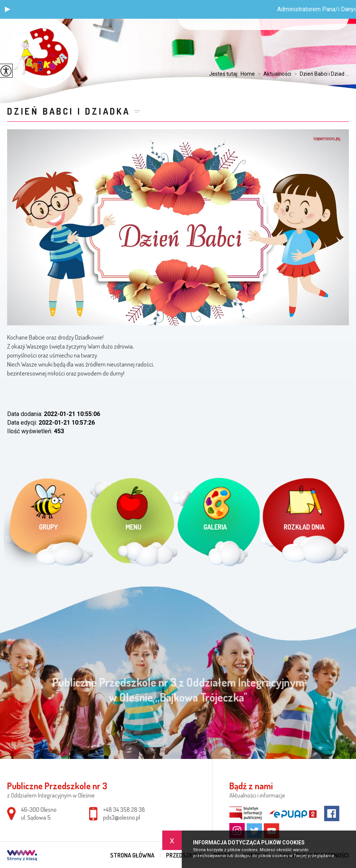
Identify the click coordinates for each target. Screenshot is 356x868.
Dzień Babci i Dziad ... (320, 74)
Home (248, 74)
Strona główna (132, 855)
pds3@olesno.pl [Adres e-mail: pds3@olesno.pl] (122, 817)
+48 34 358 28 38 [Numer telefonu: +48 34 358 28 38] (124, 810)
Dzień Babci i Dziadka (69, 111)
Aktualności (273, 74)
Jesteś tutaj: (225, 74)
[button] (7, 9)
